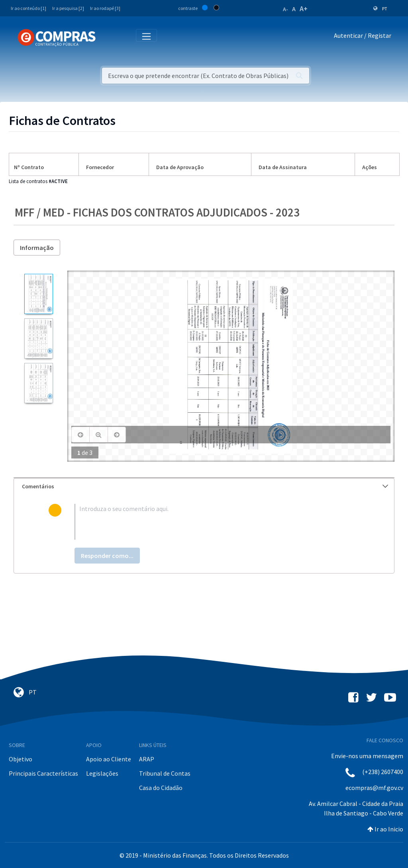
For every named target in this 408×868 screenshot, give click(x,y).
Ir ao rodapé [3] (105, 8)
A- (285, 9)
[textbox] (217, 522)
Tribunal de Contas (165, 773)
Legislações (102, 773)
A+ (304, 9)
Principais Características (43, 773)
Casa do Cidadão (161, 788)
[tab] (204, 487)
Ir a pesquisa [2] (68, 8)
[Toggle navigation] (107, 37)
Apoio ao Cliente (109, 759)
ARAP (147, 759)
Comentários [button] (205, 486)
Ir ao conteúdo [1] (28, 8)
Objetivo (21, 759)
